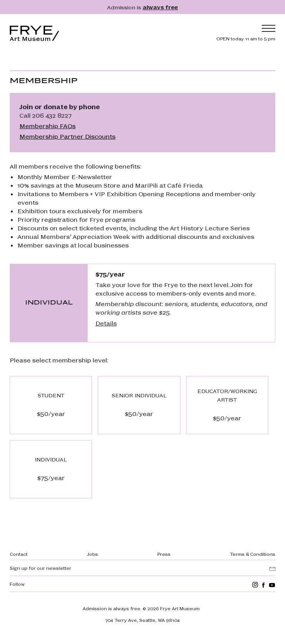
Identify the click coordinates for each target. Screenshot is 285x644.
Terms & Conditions (253, 554)
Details (106, 323)
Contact (19, 554)
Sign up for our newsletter (41, 568)
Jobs (92, 554)
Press (164, 554)
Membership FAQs (47, 126)
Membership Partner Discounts (67, 136)
